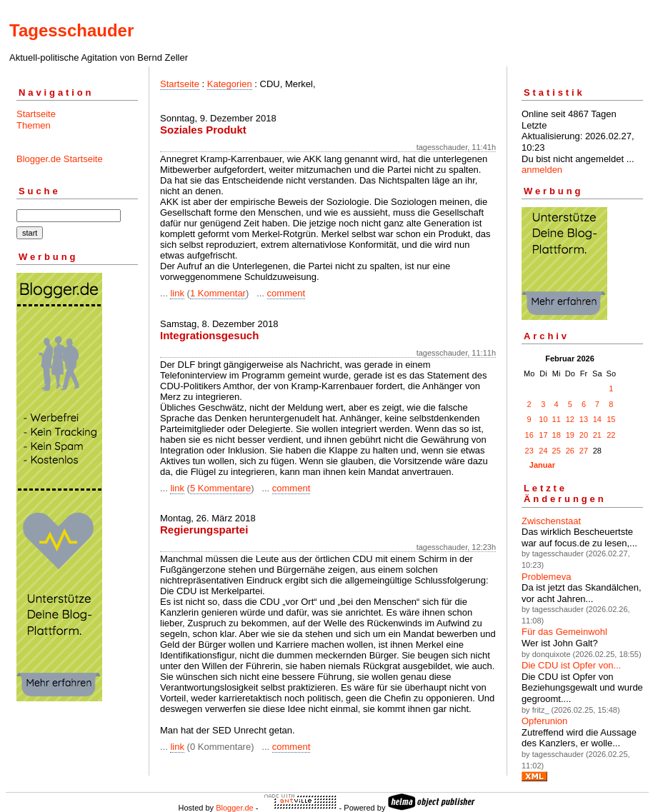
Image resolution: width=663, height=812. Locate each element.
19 (570, 435)
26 (570, 451)
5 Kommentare (220, 488)
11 (557, 419)
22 (611, 435)
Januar (542, 465)
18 (557, 435)
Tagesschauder (71, 30)
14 (597, 419)
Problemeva (546, 577)
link (177, 293)
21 (597, 435)
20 (584, 435)
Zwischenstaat (551, 521)
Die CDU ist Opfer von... (571, 665)
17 (543, 435)
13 (584, 419)
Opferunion (544, 721)
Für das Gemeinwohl (564, 632)
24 (543, 451)
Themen (34, 125)
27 (584, 451)
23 (529, 451)
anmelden (542, 170)
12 (570, 419)
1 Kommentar (218, 293)
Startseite (36, 114)
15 (611, 419)
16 (529, 435)
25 (557, 451)
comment (286, 293)
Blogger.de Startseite (60, 159)
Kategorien (230, 84)
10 (543, 419)
